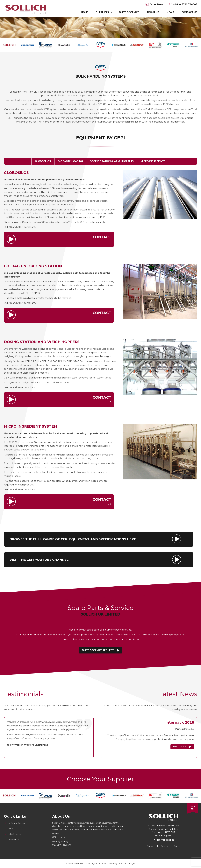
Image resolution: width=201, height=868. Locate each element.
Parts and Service (17, 823)
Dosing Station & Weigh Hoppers (112, 161)
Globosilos (43, 161)
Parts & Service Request (98, 650)
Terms (177, 846)
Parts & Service (129, 12)
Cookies (151, 846)
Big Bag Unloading (70, 161)
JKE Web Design (126, 864)
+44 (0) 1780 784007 (163, 840)
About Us (153, 12)
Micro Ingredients (153, 161)
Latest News (14, 834)
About (11, 829)
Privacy (164, 846)
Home (85, 12)
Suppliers (102, 12)
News (170, 12)
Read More (179, 747)
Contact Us (189, 12)
